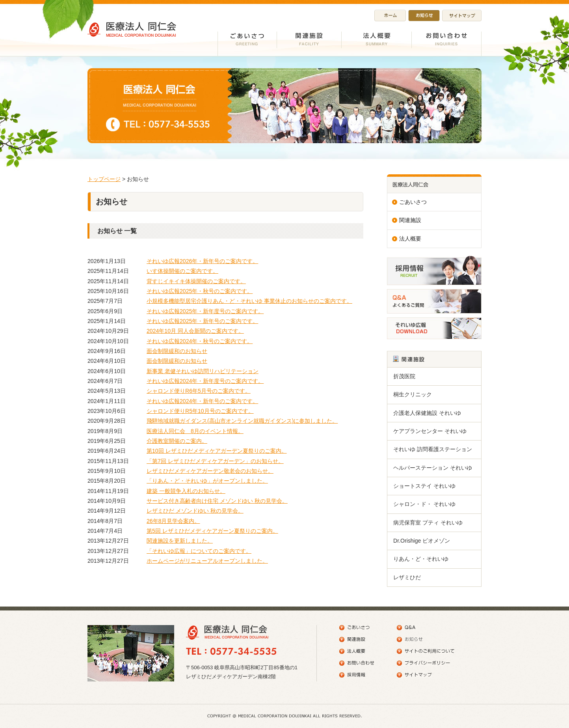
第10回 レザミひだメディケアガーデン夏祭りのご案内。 (217, 451)
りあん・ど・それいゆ (421, 559)
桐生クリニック (413, 394)
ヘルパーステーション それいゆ (433, 468)
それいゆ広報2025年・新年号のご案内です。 (202, 321)
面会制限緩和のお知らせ (177, 351)
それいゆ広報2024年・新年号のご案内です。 (202, 401)
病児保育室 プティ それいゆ (428, 523)
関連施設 (410, 220)
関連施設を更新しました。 (180, 541)
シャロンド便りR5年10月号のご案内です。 (200, 411)
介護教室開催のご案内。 (177, 441)
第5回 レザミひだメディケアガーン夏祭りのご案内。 (212, 531)
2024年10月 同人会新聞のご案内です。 (195, 331)
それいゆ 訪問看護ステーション (433, 449)
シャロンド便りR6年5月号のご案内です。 (199, 391)
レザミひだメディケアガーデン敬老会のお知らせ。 (210, 471)
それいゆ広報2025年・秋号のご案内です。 (200, 291)
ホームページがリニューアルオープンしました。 (207, 561)
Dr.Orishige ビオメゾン (422, 541)
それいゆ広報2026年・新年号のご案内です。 (202, 261)
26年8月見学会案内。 (173, 521)
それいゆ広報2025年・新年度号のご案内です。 (205, 311)
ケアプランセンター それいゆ (430, 431)
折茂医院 (404, 376)
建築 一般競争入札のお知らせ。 (186, 491)
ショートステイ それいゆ (424, 486)
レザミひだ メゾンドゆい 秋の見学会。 (195, 511)
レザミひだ (407, 577)
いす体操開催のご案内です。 (182, 271)
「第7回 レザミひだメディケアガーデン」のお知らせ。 (215, 461)
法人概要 (410, 239)
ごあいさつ (413, 202)
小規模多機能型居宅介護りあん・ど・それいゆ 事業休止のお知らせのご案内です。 (249, 301)
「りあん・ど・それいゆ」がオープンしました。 (207, 481)
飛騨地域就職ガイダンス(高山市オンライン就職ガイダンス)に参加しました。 (242, 421)
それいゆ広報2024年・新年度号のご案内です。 (205, 381)
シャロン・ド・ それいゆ (424, 504)
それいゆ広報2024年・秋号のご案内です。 (200, 341)
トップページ (104, 179)
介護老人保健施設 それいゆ (427, 413)
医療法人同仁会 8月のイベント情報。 (195, 431)
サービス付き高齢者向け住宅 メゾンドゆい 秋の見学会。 (217, 501)
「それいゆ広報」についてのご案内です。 (199, 551)
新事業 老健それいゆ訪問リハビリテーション (203, 371)
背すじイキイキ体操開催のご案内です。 (196, 281)
